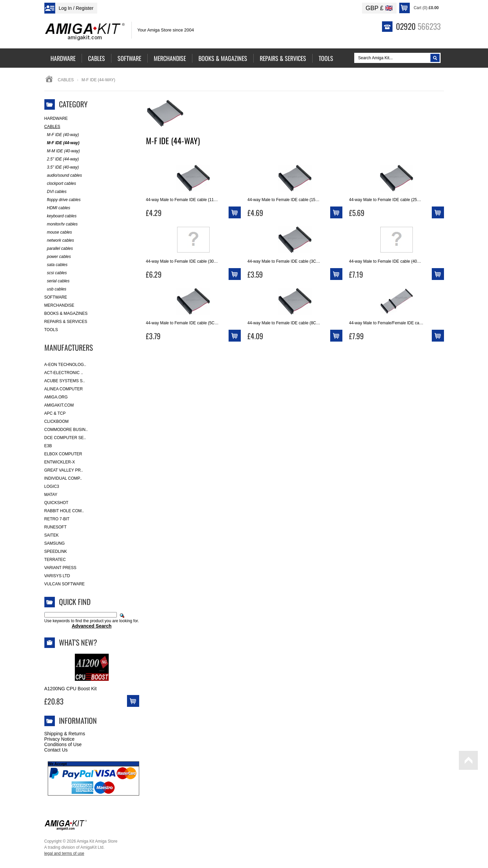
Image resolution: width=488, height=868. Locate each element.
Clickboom (57, 421)
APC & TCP (55, 413)
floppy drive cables (62, 200)
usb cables (55, 289)
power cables (58, 257)
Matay (51, 495)
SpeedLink (56, 551)
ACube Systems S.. (65, 381)
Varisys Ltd (57, 576)
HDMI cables (57, 208)
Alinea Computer (64, 389)
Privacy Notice (59, 739)
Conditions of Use (63, 744)
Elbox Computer (63, 454)
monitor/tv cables (61, 224)
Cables (66, 80)
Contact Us (56, 750)
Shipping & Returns (65, 734)
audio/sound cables (63, 176)
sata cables (56, 265)
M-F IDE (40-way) (62, 135)
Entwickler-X (60, 462)
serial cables (57, 281)
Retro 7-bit (57, 519)
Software (56, 297)
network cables (59, 241)
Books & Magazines (66, 313)
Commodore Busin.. (66, 430)
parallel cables (59, 249)
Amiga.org (56, 397)
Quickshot (56, 503)
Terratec (55, 560)
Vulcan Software (65, 584)
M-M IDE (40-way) (62, 151)
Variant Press (60, 568)
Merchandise (59, 305)
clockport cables (60, 184)
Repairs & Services (66, 322)
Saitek (52, 535)
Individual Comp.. (63, 478)
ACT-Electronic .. (64, 373)
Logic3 (52, 486)
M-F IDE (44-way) (62, 143)
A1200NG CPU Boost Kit (71, 689)
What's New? (78, 642)
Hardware (56, 118)
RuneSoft (56, 527)
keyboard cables (60, 216)
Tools (51, 330)
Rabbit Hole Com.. (64, 511)
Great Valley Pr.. (64, 470)
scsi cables (56, 273)
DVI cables (56, 192)
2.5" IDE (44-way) (62, 159)
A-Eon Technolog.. (65, 365)
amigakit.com (59, 405)
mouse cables (58, 232)
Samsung (55, 543)
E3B (48, 446)
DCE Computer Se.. (65, 438)
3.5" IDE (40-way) (62, 167)
